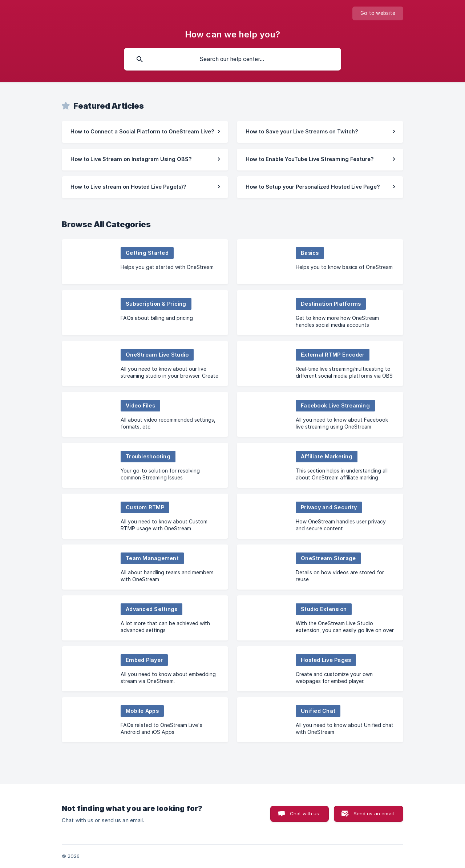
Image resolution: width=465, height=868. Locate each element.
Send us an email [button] (374, 813)
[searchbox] (232, 59)
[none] (378, 13)
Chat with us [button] (305, 813)
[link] (145, 132)
